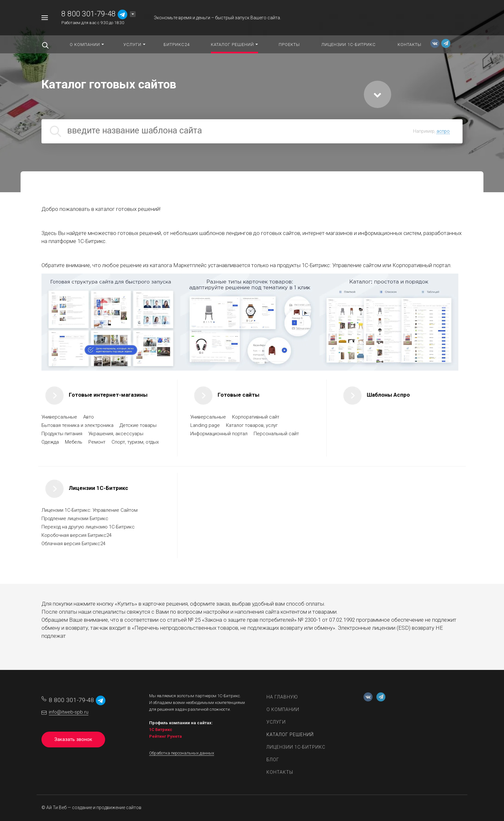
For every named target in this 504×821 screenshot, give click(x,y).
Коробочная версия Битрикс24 (76, 535)
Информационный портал (220, 434)
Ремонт (98, 442)
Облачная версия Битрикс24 (73, 544)
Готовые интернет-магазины (108, 395)
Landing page (206, 425)
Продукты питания (63, 434)
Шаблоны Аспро (388, 395)
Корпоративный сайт (256, 417)
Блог (273, 760)
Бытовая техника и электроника (78, 425)
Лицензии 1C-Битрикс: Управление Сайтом (90, 510)
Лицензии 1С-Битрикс (99, 488)
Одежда (51, 442)
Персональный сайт (277, 434)
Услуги (276, 722)
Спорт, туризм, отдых (136, 442)
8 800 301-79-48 (89, 14)
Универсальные (60, 417)
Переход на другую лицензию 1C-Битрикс (88, 527)
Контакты (280, 772)
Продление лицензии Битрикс (75, 519)
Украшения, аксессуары (117, 434)
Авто (89, 417)
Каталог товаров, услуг (252, 425)
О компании (283, 709)
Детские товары (139, 425)
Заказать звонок (73, 739)
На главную (282, 697)
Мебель (74, 442)
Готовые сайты (239, 395)
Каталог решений (290, 735)
